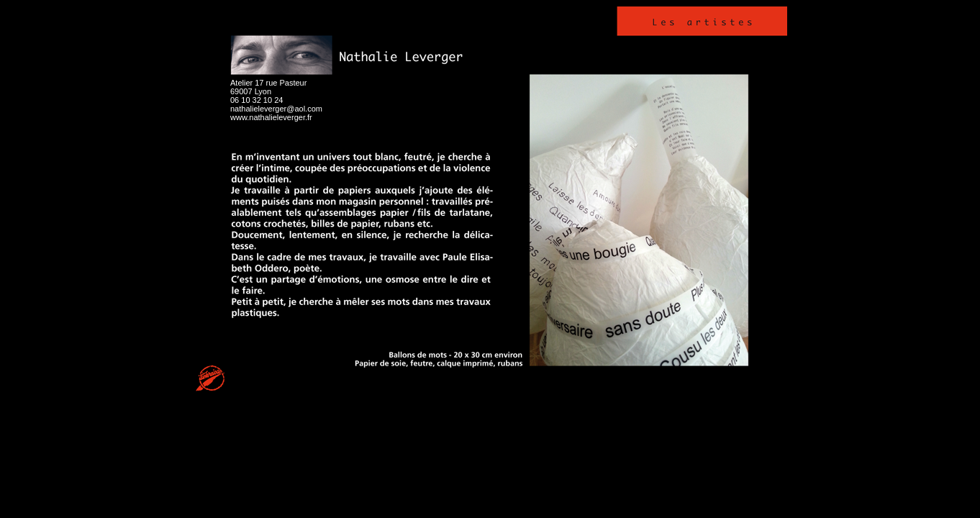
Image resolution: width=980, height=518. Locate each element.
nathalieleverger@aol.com (276, 109)
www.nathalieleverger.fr (271, 117)
